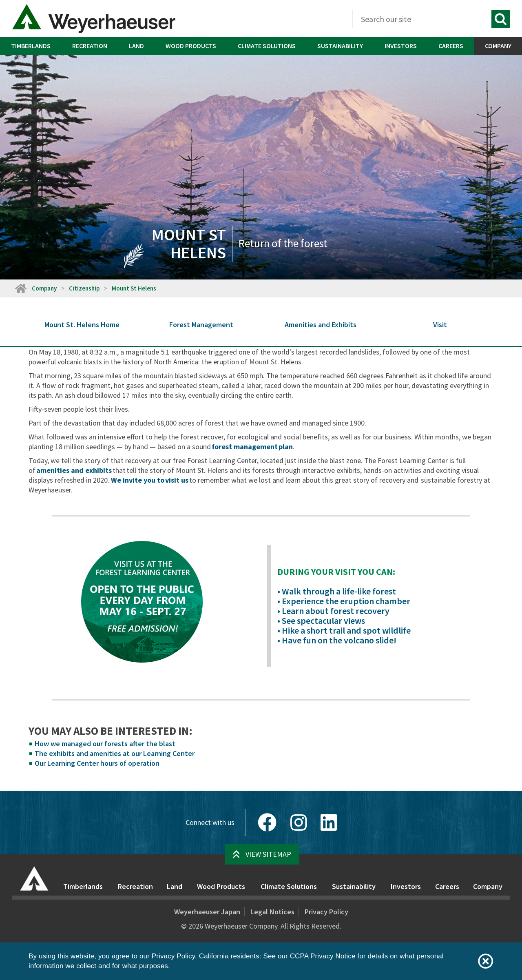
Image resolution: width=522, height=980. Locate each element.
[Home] (20, 288)
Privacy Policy (326, 912)
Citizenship (84, 288)
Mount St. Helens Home (82, 325)
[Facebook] (267, 823)
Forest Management (201, 325)
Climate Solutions (267, 46)
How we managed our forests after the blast (105, 744)
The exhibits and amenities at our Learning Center (115, 753)
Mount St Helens (134, 288)
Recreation (90, 46)
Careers (451, 46)
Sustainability (340, 46)
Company (498, 46)
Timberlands (31, 46)
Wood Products (191, 46)
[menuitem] (31, 46)
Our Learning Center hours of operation (97, 763)
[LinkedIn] (329, 823)
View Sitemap (268, 854)
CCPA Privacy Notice (323, 956)
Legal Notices (272, 912)
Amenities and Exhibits (321, 325)
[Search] (431, 19)
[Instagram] (299, 823)
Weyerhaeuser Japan (207, 912)
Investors (401, 46)
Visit (440, 325)
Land (136, 46)
